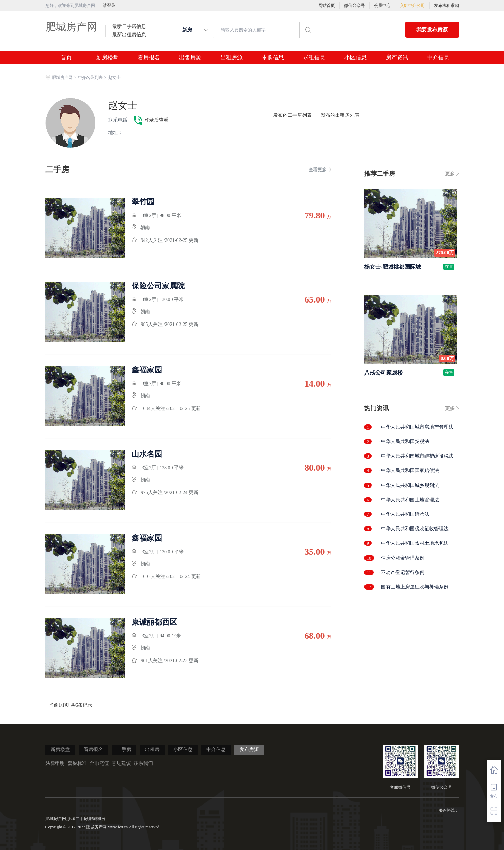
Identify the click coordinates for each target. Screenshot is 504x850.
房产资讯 (397, 58)
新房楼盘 (107, 58)
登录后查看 (156, 120)
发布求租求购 (446, 6)
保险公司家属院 (158, 286)
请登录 (109, 6)
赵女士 (123, 105)
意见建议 (121, 763)
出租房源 (232, 58)
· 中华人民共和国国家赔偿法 (409, 470)
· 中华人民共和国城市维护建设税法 (416, 456)
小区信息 (356, 58)
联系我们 (143, 763)
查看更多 (320, 170)
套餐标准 (77, 763)
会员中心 (382, 6)
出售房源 (190, 58)
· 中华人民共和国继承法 (404, 514)
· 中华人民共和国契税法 (404, 442)
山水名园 (147, 454)
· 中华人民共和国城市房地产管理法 (416, 427)
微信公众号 (354, 6)
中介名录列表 (90, 78)
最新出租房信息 (129, 35)
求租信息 (314, 58)
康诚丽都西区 (154, 622)
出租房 (152, 750)
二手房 (124, 750)
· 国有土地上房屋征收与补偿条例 (414, 587)
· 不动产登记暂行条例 (402, 572)
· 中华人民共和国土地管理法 (409, 500)
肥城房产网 (71, 27)
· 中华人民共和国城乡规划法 (409, 485)
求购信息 (273, 58)
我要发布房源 (432, 30)
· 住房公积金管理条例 (402, 558)
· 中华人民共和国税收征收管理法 (414, 529)
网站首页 (327, 6)
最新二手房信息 (129, 27)
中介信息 (438, 58)
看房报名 (149, 58)
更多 (450, 174)
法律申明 (55, 763)
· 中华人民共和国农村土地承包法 (414, 543)
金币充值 (99, 763)
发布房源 (249, 750)
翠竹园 (143, 202)
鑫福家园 (147, 370)
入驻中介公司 (412, 6)
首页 (66, 58)
